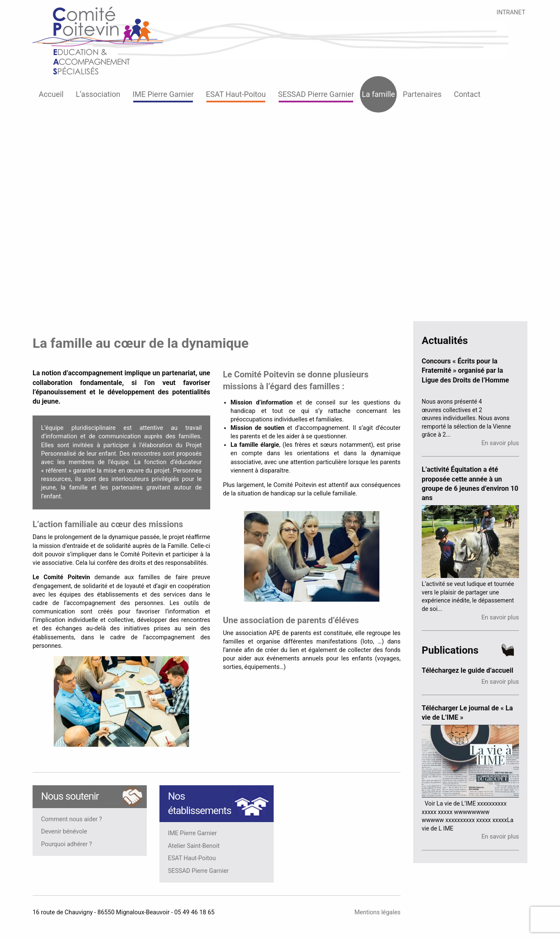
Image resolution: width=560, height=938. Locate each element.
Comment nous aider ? (71, 820)
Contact (467, 94)
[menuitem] (51, 94)
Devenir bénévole (64, 832)
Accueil (51, 94)
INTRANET (511, 12)
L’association (98, 94)
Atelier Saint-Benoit (194, 846)
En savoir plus (500, 443)
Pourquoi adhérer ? (66, 844)
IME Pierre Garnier (163, 94)
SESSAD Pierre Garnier (316, 94)
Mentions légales (377, 912)
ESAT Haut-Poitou (236, 94)
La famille (378, 94)
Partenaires (422, 94)
